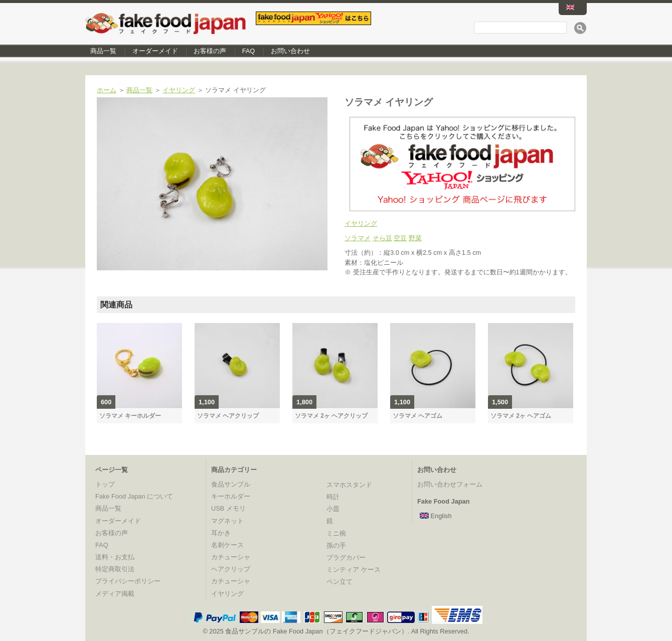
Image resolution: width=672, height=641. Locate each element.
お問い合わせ (290, 51)
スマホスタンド (349, 485)
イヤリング (179, 90)
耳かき (221, 533)
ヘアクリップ (231, 569)
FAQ (249, 51)
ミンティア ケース (354, 570)
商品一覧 (103, 51)
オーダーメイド (155, 51)
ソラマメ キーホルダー (130, 416)
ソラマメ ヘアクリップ (228, 416)
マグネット (227, 521)
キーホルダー (231, 496)
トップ (105, 484)
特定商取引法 (115, 569)
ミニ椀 (336, 533)
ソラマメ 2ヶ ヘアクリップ (331, 416)
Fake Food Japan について (134, 496)
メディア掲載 (115, 594)
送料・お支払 (115, 557)
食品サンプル (231, 484)
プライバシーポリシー (128, 581)
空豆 (400, 238)
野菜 (415, 238)
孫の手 (336, 545)
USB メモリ (228, 508)
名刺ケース (227, 545)
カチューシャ (231, 557)
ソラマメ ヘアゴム (417, 416)
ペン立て (340, 582)
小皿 (333, 509)
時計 (333, 497)
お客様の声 (210, 51)
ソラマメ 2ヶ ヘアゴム (521, 416)
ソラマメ (358, 238)
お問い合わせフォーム (450, 484)
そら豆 (382, 238)
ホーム (107, 90)
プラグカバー (346, 557)
